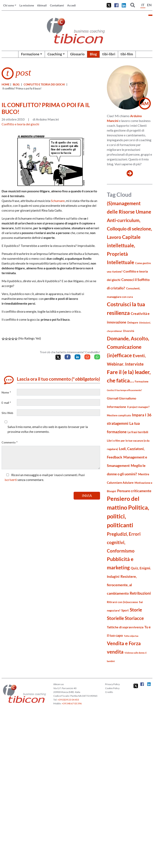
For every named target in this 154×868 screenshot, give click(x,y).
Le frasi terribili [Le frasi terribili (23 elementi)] (138, 432)
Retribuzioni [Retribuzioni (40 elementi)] (140, 593)
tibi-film (127, 54)
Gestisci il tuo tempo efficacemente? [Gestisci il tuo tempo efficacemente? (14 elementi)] (124, 390)
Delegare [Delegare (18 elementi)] (133, 322)
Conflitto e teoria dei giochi (44, 84)
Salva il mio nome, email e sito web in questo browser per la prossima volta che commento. (48, 429)
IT (143, 5)
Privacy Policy (112, 684)
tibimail (42, 5)
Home (6, 84)
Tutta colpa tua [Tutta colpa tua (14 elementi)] (131, 636)
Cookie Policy (112, 688)
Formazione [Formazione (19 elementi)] (142, 381)
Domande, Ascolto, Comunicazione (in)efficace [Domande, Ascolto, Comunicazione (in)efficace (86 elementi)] (128, 347)
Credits (109, 692)
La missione (27, 5)
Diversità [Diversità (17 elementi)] (129, 331)
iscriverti (11, 480)
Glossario (77, 54)
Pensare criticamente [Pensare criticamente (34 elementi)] (134, 491)
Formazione (30, 54)
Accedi (71, 5)
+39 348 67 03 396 (72, 703)
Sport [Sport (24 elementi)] (125, 610)
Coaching (55, 54)
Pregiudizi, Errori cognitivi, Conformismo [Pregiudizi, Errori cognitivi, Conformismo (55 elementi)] (124, 542)
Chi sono (9, 5)
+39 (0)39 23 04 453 (68, 700)
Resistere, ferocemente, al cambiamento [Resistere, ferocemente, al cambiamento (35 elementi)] (122, 585)
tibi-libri (109, 54)
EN (149, 5)
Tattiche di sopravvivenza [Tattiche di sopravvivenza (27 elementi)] (125, 627)
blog (16, 84)
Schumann (58, 201)
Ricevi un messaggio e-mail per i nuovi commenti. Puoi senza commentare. (45, 477)
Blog (93, 54)
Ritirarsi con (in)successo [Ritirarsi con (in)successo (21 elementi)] (122, 602)
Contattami (57, 5)
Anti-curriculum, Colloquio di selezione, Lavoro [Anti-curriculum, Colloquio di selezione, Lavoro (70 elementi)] (129, 229)
